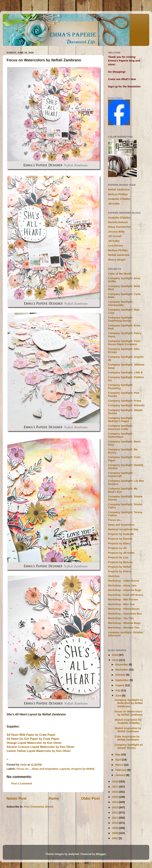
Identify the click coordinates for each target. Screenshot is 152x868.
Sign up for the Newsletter (124, 87)
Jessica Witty (116, 232)
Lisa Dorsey (116, 246)
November (122, 670)
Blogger (101, 854)
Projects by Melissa (120, 562)
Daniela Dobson (118, 222)
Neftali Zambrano (119, 190)
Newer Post (16, 798)
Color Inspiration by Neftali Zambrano (127, 738)
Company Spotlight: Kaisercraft (121, 474)
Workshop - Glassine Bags (125, 590)
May (118, 754)
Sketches (114, 576)
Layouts (65, 769)
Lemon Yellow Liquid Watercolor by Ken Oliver (39, 751)
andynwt (74, 854)
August (120, 685)
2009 (115, 828)
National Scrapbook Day (123, 529)
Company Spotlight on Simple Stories (129, 746)
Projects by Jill (117, 548)
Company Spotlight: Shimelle (126, 405)
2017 (115, 787)
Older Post (90, 798)
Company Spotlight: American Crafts (121, 427)
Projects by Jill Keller (121, 553)
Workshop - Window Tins (124, 628)
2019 (115, 660)
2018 (115, 781)
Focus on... (23, 769)
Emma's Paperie (115, 98)
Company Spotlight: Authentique (121, 435)
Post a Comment (22, 784)
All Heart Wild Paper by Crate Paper (31, 735)
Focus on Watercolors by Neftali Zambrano (129, 713)
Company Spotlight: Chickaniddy (121, 303)
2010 (115, 823)
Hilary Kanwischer (119, 227)
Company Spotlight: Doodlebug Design (121, 319)
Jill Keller (114, 204)
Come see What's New (122, 79)
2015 (115, 797)
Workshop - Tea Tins (121, 618)
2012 (115, 813)
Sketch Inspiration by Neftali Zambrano (128, 730)
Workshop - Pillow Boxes (124, 609)
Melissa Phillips (118, 194)
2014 (115, 802)
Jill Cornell (115, 236)
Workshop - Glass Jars (122, 586)
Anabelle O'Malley (119, 199)
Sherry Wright (117, 260)
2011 (115, 818)
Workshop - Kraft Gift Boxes (126, 595)
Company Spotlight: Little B (125, 372)
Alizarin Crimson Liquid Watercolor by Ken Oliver (41, 747)
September (123, 680)
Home (54, 798)
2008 (115, 833)
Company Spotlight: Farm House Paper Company (124, 343)
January (121, 775)
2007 (115, 838)
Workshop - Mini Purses (123, 599)
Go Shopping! (117, 72)
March (120, 765)
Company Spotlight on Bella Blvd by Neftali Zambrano (129, 703)
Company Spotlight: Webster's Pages (121, 420)
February (121, 770)
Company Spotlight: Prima (125, 401)
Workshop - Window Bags (124, 623)
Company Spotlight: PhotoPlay (121, 387)
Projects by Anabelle (121, 534)
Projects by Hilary (119, 543)
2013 (115, 807)
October (121, 675)
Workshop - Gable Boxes (124, 581)
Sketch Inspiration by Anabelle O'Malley (128, 721)
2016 (115, 792)
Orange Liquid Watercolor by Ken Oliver (34, 743)
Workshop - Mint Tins (121, 604)
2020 (115, 655)
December (122, 664)
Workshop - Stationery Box (125, 614)
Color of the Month (120, 274)
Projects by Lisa (118, 557)
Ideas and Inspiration (45, 769)
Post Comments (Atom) (39, 807)
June (119, 696)
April (119, 760)
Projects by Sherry (120, 571)
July (118, 690)
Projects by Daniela (120, 539)
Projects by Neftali (83, 769)
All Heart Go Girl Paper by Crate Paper (33, 739)
